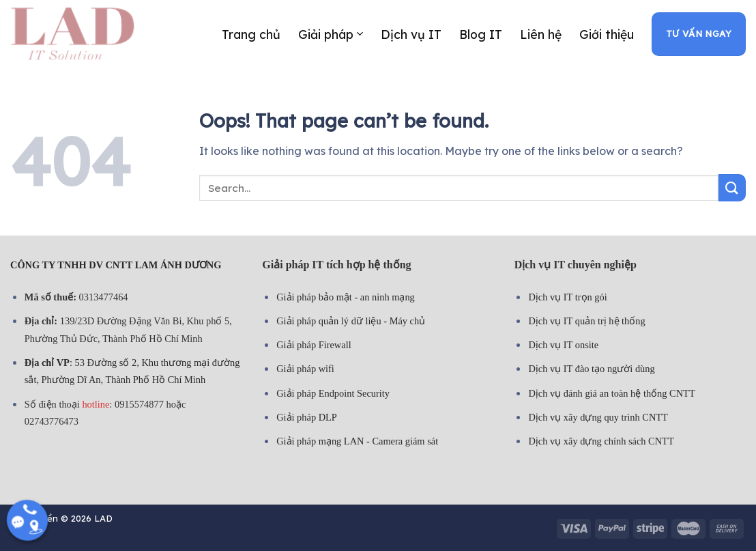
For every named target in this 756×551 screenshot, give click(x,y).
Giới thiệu (607, 34)
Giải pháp (330, 34)
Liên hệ (541, 34)
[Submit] (732, 187)
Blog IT (481, 34)
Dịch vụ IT (411, 34)
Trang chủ (251, 34)
